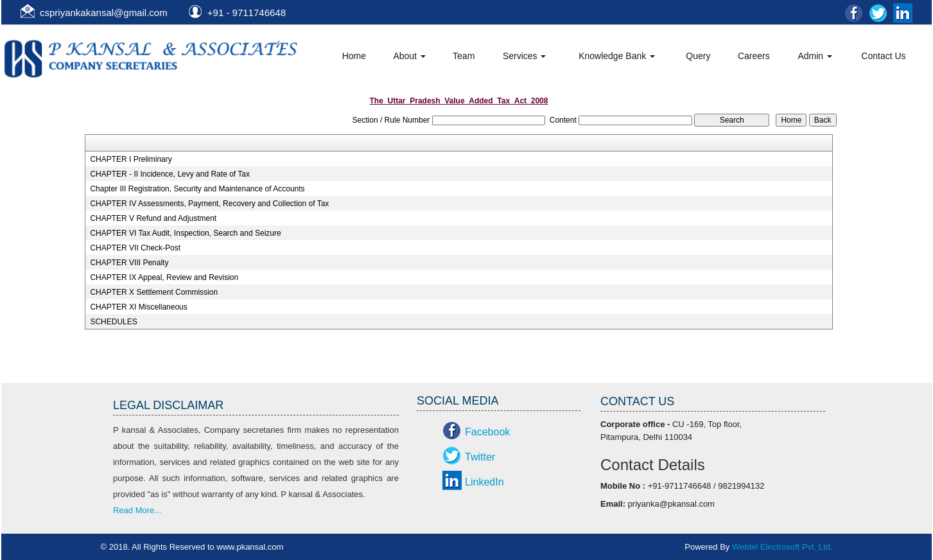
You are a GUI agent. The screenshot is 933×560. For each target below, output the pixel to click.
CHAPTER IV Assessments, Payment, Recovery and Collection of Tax (209, 204)
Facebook (487, 432)
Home (354, 56)
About (409, 56)
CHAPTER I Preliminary (131, 159)
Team (464, 56)
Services (525, 56)
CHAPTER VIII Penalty (129, 263)
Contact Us (883, 56)
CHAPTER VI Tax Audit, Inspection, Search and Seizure (185, 233)
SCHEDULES (113, 322)
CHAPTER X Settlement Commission (154, 292)
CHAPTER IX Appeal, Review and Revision (164, 277)
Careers (754, 56)
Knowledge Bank (617, 56)
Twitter (480, 457)
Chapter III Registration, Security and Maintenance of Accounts (197, 189)
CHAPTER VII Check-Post (135, 248)
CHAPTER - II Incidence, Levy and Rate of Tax (170, 174)
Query (698, 56)
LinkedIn (484, 482)
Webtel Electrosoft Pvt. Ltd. (782, 547)
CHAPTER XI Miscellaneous (138, 307)
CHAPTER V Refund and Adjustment (153, 218)
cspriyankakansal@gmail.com (104, 13)
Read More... (137, 510)
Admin (815, 56)
